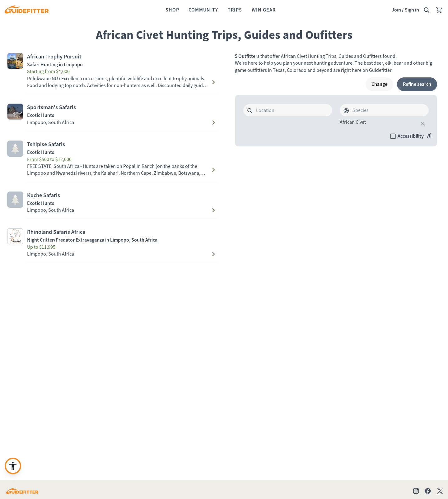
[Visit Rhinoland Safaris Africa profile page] (112, 236)
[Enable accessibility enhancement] (13, 466)
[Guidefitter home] (26, 10)
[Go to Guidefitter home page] (22, 491)
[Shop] (172, 10)
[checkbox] (411, 136)
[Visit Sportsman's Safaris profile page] (112, 112)
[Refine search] (417, 84)
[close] (422, 124)
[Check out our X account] (441, 491)
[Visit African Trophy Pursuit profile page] (112, 61)
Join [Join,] (396, 10)
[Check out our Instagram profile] (416, 491)
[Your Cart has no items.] (439, 10)
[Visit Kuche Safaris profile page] (112, 200)
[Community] (203, 10)
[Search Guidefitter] (427, 10)
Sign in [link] (412, 10)
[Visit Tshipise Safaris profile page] (112, 149)
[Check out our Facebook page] (428, 491)
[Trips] (235, 10)
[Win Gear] (264, 10)
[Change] (379, 84)
